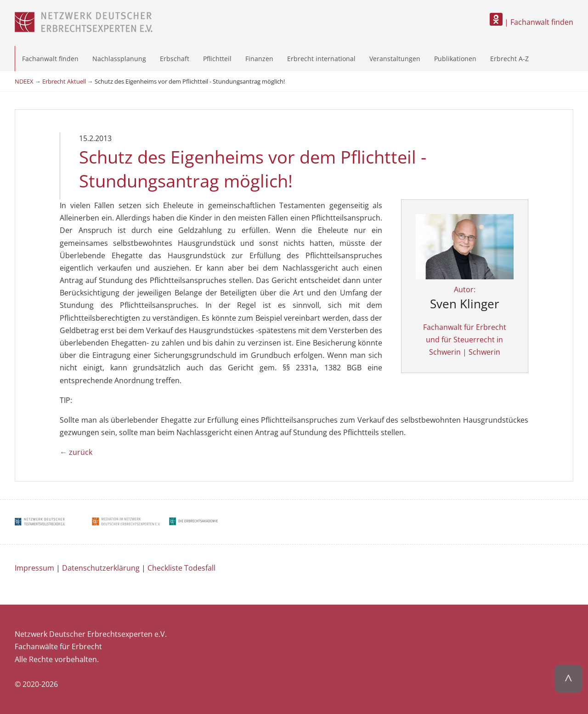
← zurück (76, 452)
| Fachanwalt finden (531, 22)
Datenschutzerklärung (101, 568)
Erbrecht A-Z (509, 59)
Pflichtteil (217, 59)
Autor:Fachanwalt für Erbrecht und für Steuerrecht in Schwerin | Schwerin (465, 300)
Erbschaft (175, 59)
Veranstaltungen (395, 59)
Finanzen (259, 59)
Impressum (34, 568)
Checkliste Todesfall (181, 568)
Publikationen (455, 59)
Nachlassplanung (119, 59)
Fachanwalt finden (50, 59)
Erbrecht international (321, 59)
